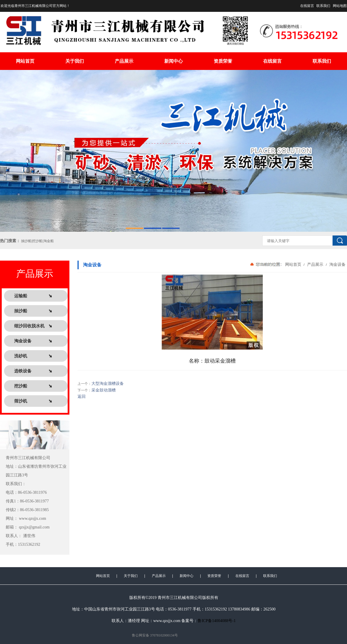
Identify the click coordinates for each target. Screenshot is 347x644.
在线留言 (307, 6)
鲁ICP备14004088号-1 (216, 621)
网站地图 (340, 6)
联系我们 (323, 6)
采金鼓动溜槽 (104, 390)
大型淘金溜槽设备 (108, 384)
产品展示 (124, 61)
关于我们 (75, 61)
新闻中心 (173, 61)
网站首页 (25, 61)
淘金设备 (337, 264)
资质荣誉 (223, 61)
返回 (82, 397)
